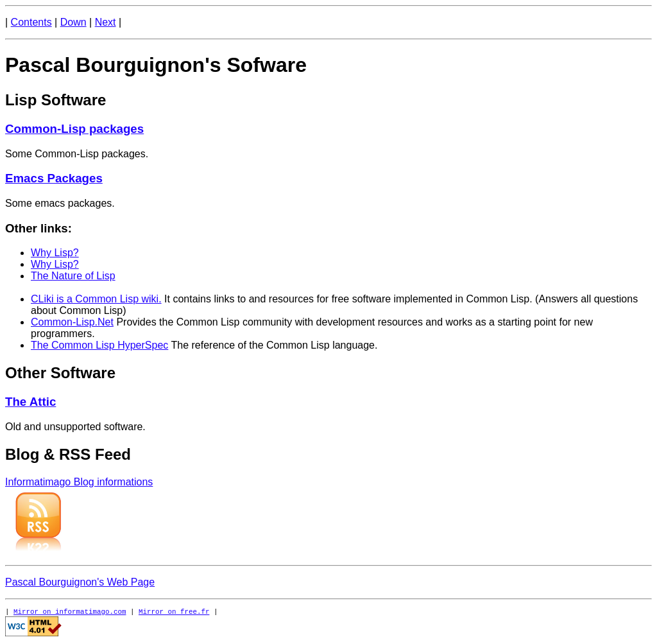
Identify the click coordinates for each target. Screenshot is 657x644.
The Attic (30, 402)
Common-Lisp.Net (72, 322)
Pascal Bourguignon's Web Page (80, 582)
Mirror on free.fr (174, 611)
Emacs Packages (54, 178)
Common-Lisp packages (74, 129)
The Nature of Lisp (73, 276)
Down (73, 22)
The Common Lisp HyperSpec (99, 345)
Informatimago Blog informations (79, 482)
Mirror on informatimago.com (70, 611)
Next (106, 22)
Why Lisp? (55, 253)
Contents (31, 22)
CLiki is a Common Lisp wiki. (96, 299)
